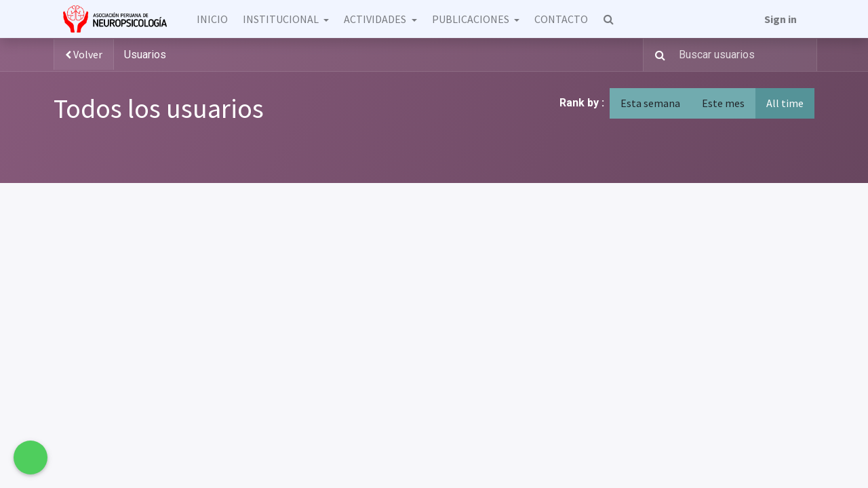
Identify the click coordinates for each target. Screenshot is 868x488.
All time (785, 103)
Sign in (781, 19)
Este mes (723, 103)
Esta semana (650, 103)
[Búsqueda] (656, 55)
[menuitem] (212, 19)
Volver (84, 55)
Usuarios (145, 55)
